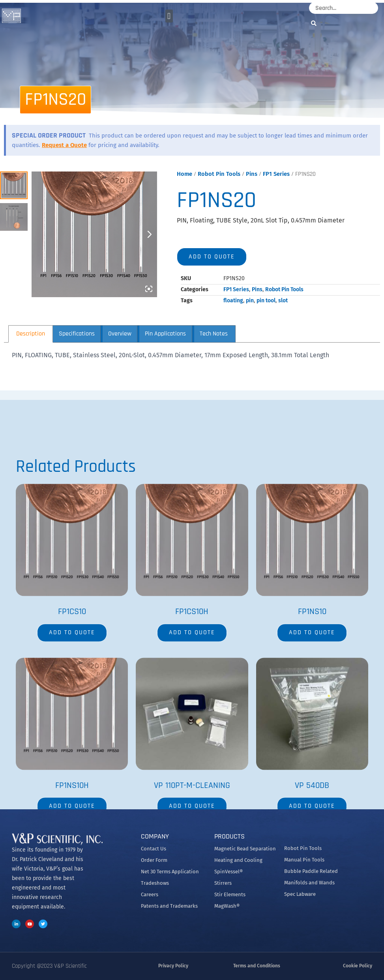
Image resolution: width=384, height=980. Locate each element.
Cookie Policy (358, 966)
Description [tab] (31, 334)
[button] (169, 16)
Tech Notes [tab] (214, 334)
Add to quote (212, 257)
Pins (252, 174)
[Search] (316, 23)
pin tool (266, 301)
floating (233, 301)
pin (250, 301)
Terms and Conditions (257, 966)
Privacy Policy (173, 966)
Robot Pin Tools (219, 174)
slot (283, 301)
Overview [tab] (120, 334)
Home (185, 174)
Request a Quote (64, 145)
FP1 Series (276, 174)
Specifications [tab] (77, 334)
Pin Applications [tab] (165, 334)
